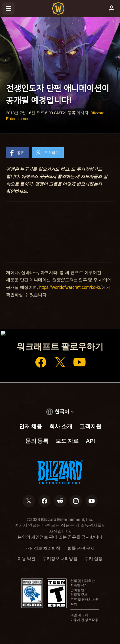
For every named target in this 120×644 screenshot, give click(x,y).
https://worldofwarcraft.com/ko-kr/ (70, 287)
